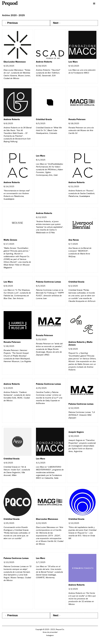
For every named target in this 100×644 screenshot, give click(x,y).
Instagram (50, 635)
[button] (95, 3)
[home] (12, 3)
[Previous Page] (26, 23)
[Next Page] (74, 23)
